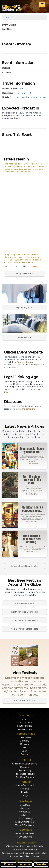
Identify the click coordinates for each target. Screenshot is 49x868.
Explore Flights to (24, 308)
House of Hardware (24, 833)
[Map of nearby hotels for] (24, 213)
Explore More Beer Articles (25, 566)
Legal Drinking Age (24, 822)
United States (24, 737)
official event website (25, 362)
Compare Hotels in (25, 274)
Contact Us (25, 812)
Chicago (25, 796)
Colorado (24, 789)
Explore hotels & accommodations (28, 97)
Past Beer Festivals (24, 777)
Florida (24, 792)
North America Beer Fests (24, 612)
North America (24, 723)
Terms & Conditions (24, 825)
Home (7, 17)
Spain (24, 751)
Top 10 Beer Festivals (24, 774)
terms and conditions (25, 409)
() (21, 89)
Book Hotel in (24, 338)
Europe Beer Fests (24, 603)
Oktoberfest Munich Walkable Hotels (24, 846)
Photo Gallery (25, 771)
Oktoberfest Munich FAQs (24, 850)
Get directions (22, 93)
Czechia (25, 754)
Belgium (24, 744)
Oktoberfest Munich (24, 785)
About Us (25, 808)
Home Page (24, 805)
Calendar (25, 767)
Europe (24, 719)
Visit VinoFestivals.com (25, 701)
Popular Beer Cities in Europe (24, 856)
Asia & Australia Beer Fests (24, 629)
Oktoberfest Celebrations (25, 764)
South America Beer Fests (24, 620)
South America (24, 726)
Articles (25, 815)
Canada (24, 748)
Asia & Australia (25, 729)
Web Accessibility (24, 819)
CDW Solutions (24, 837)
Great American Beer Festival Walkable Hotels (24, 853)
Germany (24, 741)
